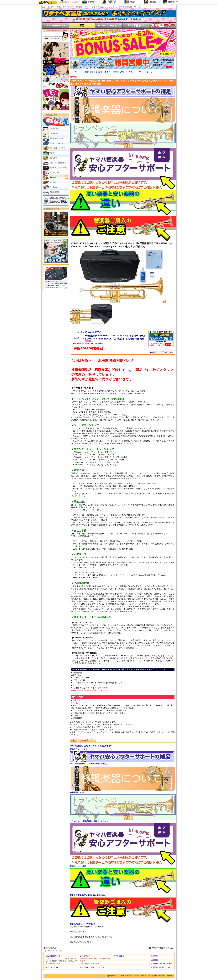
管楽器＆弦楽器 (96, 72)
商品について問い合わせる (161, 352)
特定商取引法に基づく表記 (162, 963)
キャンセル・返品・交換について (93, 967)
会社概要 (154, 956)
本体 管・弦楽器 (111, 72)
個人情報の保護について (161, 967)
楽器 (86, 72)
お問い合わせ (119, 956)
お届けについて (52, 967)
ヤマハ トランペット (146, 72)
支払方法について (53, 956)
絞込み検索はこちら (57, 39)
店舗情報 (154, 960)
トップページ (77, 72)
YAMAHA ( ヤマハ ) (128, 72)
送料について (85, 956)
